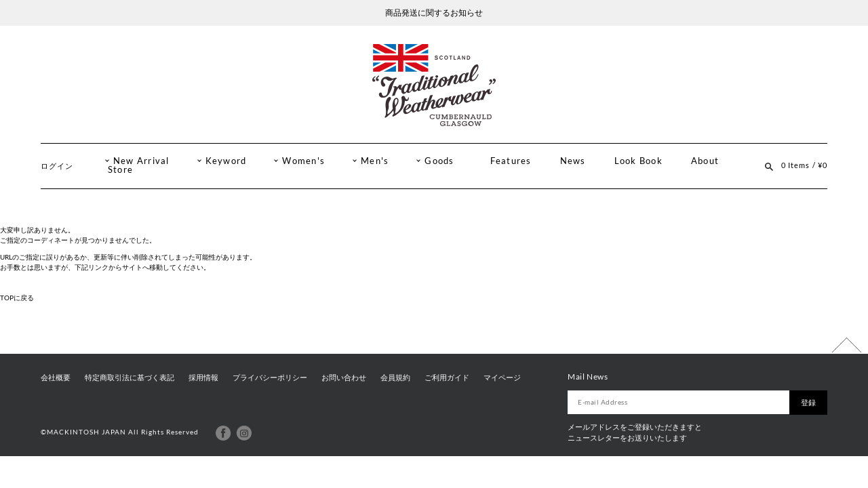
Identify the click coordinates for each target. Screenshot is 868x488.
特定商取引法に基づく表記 (130, 378)
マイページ (502, 378)
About (705, 161)
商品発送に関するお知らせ (434, 13)
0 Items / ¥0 (804, 165)
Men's (375, 161)
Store (120, 170)
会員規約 (395, 378)
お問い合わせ (344, 378)
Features (511, 161)
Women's (303, 161)
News (573, 161)
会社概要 (56, 378)
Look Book (638, 161)
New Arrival (141, 161)
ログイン (57, 166)
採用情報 (203, 378)
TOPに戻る (17, 298)
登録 (808, 403)
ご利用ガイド (447, 378)
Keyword (226, 161)
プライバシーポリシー (270, 378)
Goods (439, 161)
